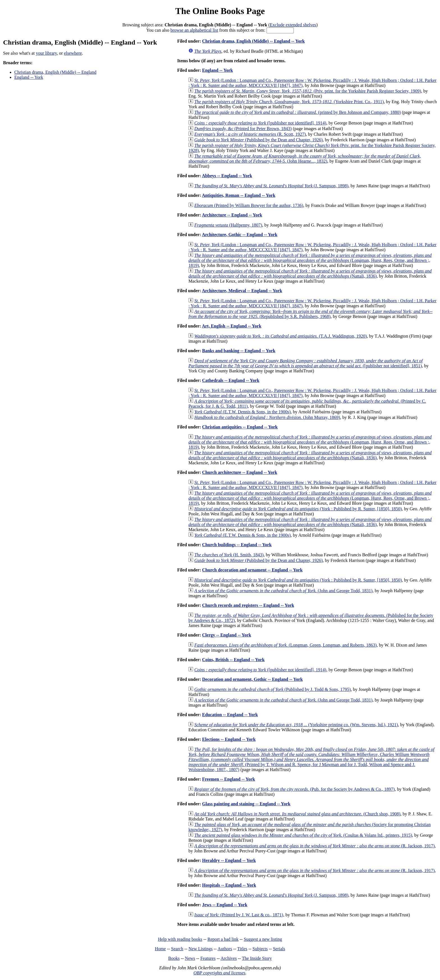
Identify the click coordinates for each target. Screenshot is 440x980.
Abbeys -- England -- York (227, 176)
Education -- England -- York (230, 715)
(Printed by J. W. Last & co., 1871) (239, 915)
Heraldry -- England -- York (229, 860)
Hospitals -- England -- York (229, 885)
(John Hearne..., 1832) (305, 159)
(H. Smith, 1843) (229, 555)
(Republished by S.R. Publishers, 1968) (310, 314)
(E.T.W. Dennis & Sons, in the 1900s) (242, 412)
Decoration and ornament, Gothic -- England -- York (252, 679)
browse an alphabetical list (194, 30)
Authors (225, 949)
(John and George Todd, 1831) (283, 591)
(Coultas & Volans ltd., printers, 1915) (303, 835)
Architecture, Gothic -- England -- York (240, 235)
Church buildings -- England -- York (237, 545)
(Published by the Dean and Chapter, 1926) (258, 140)
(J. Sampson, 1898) (271, 186)
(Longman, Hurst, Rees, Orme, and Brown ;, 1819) (310, 260)
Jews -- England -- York (225, 905)
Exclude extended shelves (293, 25)
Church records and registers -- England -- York (248, 605)
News (190, 958)
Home (160, 949)
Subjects (260, 949)
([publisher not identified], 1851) (305, 363)
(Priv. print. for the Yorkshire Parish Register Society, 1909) (308, 91)
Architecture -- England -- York (232, 215)
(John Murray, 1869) (267, 417)
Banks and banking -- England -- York (239, 351)
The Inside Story (257, 958)
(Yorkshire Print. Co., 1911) (289, 102)
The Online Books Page (220, 11)
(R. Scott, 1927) (250, 134)
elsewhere (73, 53)
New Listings (201, 949)
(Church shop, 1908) (297, 814)
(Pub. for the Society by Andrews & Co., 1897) (294, 789)
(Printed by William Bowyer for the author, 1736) (249, 205)
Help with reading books (180, 939)
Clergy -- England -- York (227, 635)
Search (177, 949)
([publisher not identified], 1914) (260, 123)
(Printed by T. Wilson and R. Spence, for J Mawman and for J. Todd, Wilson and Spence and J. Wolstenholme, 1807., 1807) (311, 759)
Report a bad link (223, 939)
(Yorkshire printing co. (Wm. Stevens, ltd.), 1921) (296, 725)
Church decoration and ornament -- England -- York (252, 570)
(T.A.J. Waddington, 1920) (280, 336)
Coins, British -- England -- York (233, 660)
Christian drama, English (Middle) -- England (55, 72)
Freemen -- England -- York (228, 779)
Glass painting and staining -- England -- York (246, 804)
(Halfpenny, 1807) (228, 225)
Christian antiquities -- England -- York (240, 427)
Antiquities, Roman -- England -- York (239, 195)
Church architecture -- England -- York (240, 472)
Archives (229, 958)
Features (208, 958)
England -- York (29, 77)
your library (46, 53)
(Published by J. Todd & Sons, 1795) (272, 689)
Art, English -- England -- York (232, 326)
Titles (242, 949)
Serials (279, 949)
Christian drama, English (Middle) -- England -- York (253, 41)
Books (174, 958)
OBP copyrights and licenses (219, 973)
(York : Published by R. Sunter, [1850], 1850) (298, 509)
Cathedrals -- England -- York (231, 380)
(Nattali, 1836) (310, 274)
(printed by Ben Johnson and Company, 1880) (297, 112)
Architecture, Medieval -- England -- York (242, 291)
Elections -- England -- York (229, 739)
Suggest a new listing (263, 939)
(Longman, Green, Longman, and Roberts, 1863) (285, 645)
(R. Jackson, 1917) (314, 846)
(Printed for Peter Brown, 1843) (243, 129)
